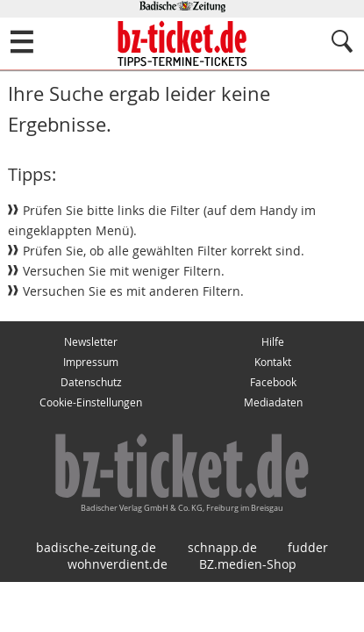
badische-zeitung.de (96, 547)
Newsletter (91, 342)
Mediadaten (273, 402)
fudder (308, 547)
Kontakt (273, 362)
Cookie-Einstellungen (91, 402)
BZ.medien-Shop (248, 564)
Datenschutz (91, 382)
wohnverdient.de (118, 564)
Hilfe (273, 342)
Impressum (91, 362)
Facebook (273, 382)
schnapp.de (222, 547)
